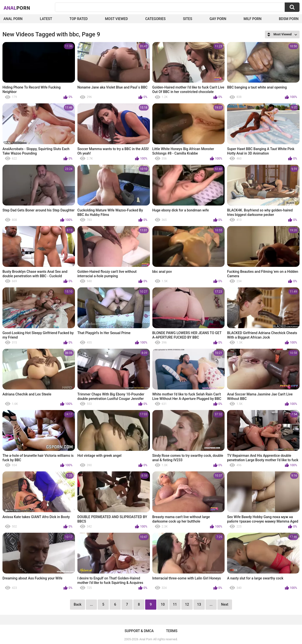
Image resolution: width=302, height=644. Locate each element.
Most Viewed (116, 19)
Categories (155, 19)
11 (175, 604)
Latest (46, 19)
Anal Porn (13, 19)
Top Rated (79, 19)
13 (199, 604)
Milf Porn (253, 19)
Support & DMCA (139, 631)
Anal (17, 8)
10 (163, 604)
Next (225, 604)
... (92, 604)
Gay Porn (218, 19)
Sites (188, 19)
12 (187, 604)
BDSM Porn (289, 19)
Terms (172, 631)
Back (78, 604)
